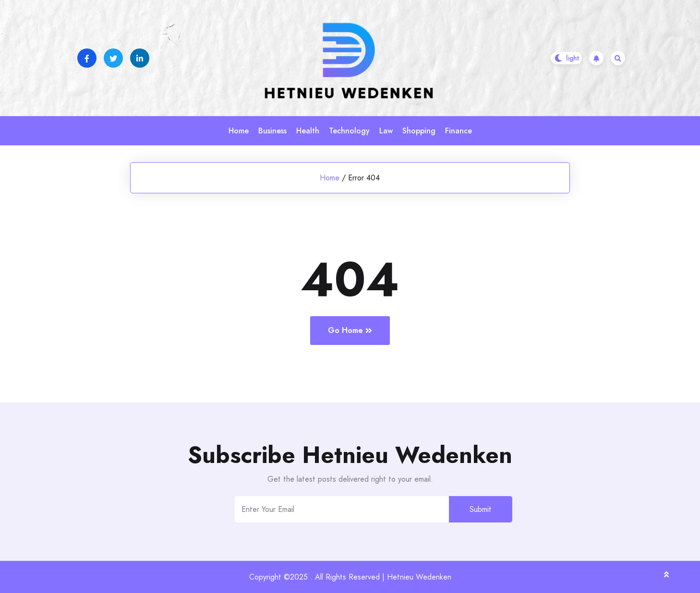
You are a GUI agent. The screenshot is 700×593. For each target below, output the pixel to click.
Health (308, 131)
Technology (349, 131)
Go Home (350, 330)
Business (272, 131)
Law (386, 131)
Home (239, 131)
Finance (459, 131)
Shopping (419, 131)
